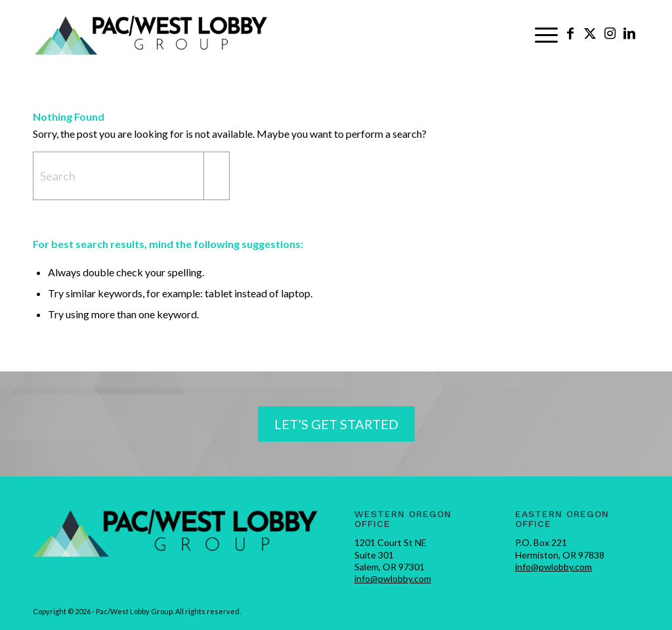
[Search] (131, 176)
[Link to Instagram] (610, 33)
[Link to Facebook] (570, 33)
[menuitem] (546, 33)
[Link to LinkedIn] (629, 33)
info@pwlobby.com (393, 578)
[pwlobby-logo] (152, 33)
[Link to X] (590, 33)
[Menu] (546, 33)
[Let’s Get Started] (336, 424)
